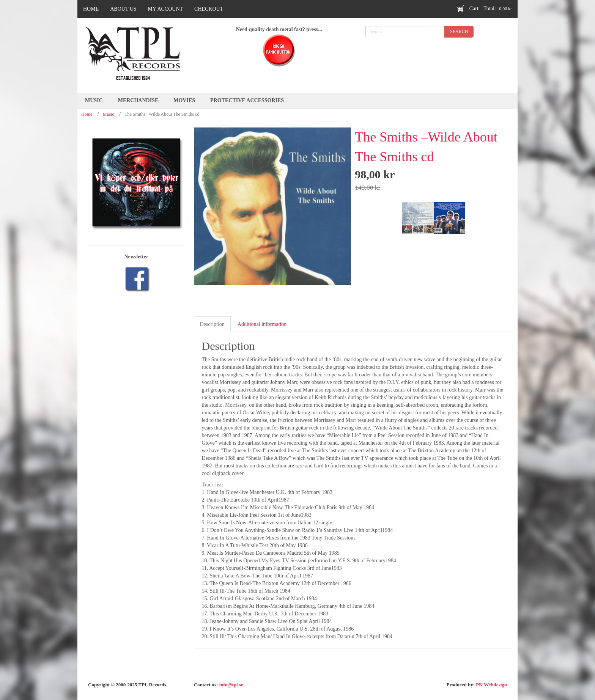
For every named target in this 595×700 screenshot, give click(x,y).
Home (87, 114)
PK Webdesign (491, 685)
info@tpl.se (231, 685)
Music (109, 114)
